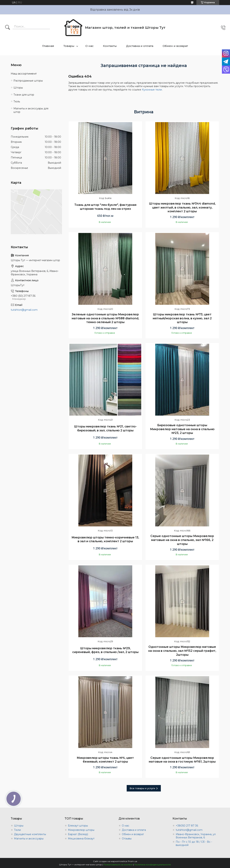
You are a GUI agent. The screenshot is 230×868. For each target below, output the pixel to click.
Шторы (18, 88)
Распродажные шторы (28, 81)
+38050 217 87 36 (187, 826)
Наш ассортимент (24, 74)
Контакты (110, 46)
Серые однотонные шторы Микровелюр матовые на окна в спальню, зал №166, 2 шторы (182, 540)
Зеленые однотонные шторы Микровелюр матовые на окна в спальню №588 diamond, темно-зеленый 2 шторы (105, 318)
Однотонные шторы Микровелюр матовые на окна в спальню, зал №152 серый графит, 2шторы (182, 651)
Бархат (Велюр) (78, 834)
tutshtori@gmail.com (24, 310)
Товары (69, 46)
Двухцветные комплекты (30, 834)
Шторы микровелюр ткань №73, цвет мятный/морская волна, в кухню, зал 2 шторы (182, 318)
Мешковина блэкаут (81, 839)
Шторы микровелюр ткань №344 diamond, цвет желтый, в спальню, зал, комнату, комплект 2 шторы (182, 207)
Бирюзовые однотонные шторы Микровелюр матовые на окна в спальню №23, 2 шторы (182, 429)
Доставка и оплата (140, 46)
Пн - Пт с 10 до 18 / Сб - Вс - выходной (194, 843)
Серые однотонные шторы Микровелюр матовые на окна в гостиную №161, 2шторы (182, 760)
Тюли (17, 830)
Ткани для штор (24, 95)
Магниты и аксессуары (29, 839)
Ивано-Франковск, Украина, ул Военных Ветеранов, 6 (196, 836)
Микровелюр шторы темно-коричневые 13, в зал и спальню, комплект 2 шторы (105, 539)
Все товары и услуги (142, 788)
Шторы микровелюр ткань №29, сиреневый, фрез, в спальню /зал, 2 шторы (105, 650)
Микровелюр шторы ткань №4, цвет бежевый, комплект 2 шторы (105, 760)
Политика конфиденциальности (153, 864)
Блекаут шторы (78, 826)
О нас (89, 46)
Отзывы (127, 839)
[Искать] (8, 28)
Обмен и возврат (175, 46)
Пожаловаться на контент (118, 864)
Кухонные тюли (152, 90)
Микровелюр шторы (81, 830)
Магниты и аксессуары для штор (31, 110)
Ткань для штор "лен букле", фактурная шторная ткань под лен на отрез (105, 207)
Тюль (17, 101)
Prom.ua (132, 861)
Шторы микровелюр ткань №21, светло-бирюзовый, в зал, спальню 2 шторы (105, 428)
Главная (48, 46)
